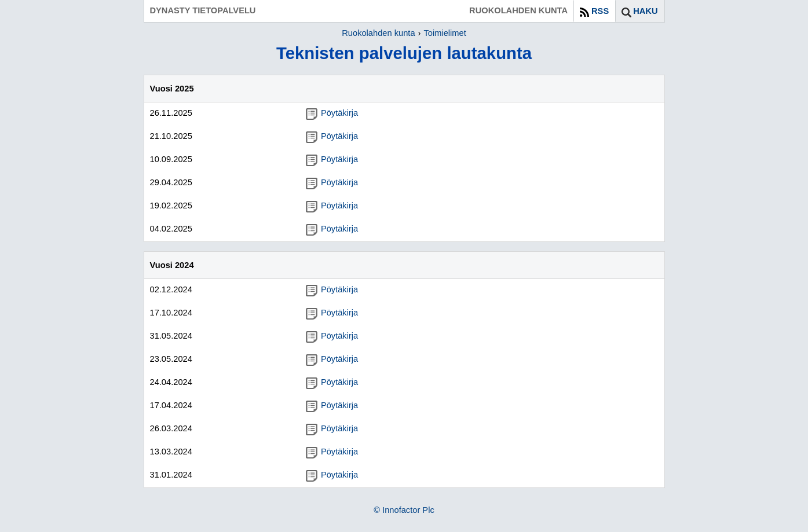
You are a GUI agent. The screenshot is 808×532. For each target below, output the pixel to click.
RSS (600, 11)
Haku (645, 11)
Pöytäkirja (332, 113)
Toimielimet (445, 33)
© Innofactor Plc (404, 510)
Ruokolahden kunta (378, 33)
